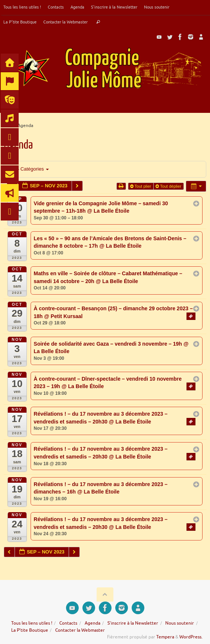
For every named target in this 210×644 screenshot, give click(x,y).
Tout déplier (169, 186)
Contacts (56, 7)
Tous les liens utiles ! (22, 7)
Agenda (77, 7)
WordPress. (191, 637)
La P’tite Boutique (20, 22)
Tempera (165, 637)
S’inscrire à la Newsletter (114, 7)
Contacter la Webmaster (65, 22)
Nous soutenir (157, 7)
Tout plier (141, 186)
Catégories (31, 169)
